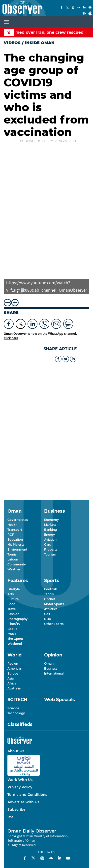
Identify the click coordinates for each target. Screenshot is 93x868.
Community (17, 564)
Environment (17, 549)
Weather (14, 569)
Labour (13, 559)
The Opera (15, 639)
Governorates (18, 520)
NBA (48, 619)
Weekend (15, 644)
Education (15, 540)
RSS (11, 817)
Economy (51, 520)
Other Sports (54, 624)
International (54, 673)
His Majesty (16, 544)
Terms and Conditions (27, 795)
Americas (15, 668)
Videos (12, 43)
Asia (11, 678)
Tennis (49, 594)
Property (51, 549)
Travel (12, 609)
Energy (49, 535)
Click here (11, 338)
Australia (14, 688)
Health (12, 525)
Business (51, 668)
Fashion (13, 614)
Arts (11, 594)
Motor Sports (54, 604)
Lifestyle (14, 589)
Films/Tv (14, 624)
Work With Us (20, 780)
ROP (11, 535)
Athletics (51, 609)
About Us (16, 751)
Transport (15, 530)
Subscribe (16, 809)
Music (12, 634)
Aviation (50, 540)
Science (13, 708)
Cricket (50, 599)
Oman (49, 664)
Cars (47, 544)
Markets (50, 525)
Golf (47, 614)
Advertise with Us (23, 802)
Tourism (14, 554)
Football (50, 589)
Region (13, 664)
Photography (17, 619)
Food (11, 604)
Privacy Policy (20, 787)
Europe (13, 673)
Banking (50, 530)
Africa (12, 683)
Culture (13, 599)
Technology (16, 713)
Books (12, 629)
